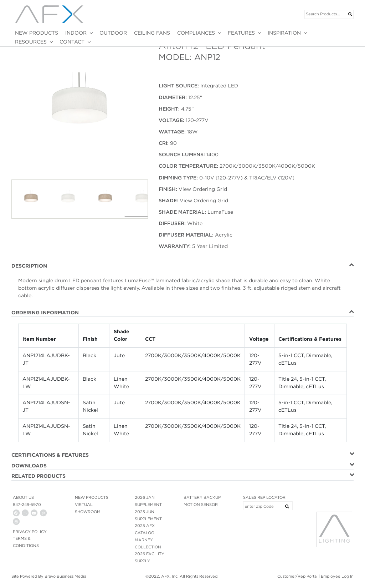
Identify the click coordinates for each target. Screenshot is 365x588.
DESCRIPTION (29, 266)
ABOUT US (23, 497)
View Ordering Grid (203, 189)
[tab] (182, 266)
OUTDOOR (113, 33)
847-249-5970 (27, 505)
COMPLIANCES (196, 33)
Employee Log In (337, 576)
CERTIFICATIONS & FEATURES (50, 455)
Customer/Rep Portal (297, 576)
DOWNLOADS (29, 466)
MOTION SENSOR (201, 505)
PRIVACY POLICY (30, 532)
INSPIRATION (284, 33)
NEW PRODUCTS (37, 33)
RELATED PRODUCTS (38, 476)
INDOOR (76, 33)
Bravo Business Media (65, 576)
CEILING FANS (152, 33)
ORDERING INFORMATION (45, 313)
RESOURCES (31, 42)
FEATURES (241, 33)
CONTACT (72, 42)
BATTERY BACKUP (202, 497)
